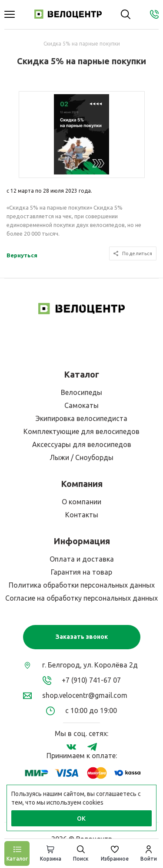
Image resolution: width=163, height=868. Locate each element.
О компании (81, 502)
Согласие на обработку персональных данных (81, 598)
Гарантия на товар (81, 572)
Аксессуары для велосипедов (82, 444)
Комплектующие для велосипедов (81, 431)
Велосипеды (81, 392)
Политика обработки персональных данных (82, 585)
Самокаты (81, 405)
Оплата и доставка (82, 559)
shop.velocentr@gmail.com (85, 695)
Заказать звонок (82, 637)
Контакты (82, 515)
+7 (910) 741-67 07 (91, 680)
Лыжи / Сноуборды (81, 457)
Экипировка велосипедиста (81, 418)
